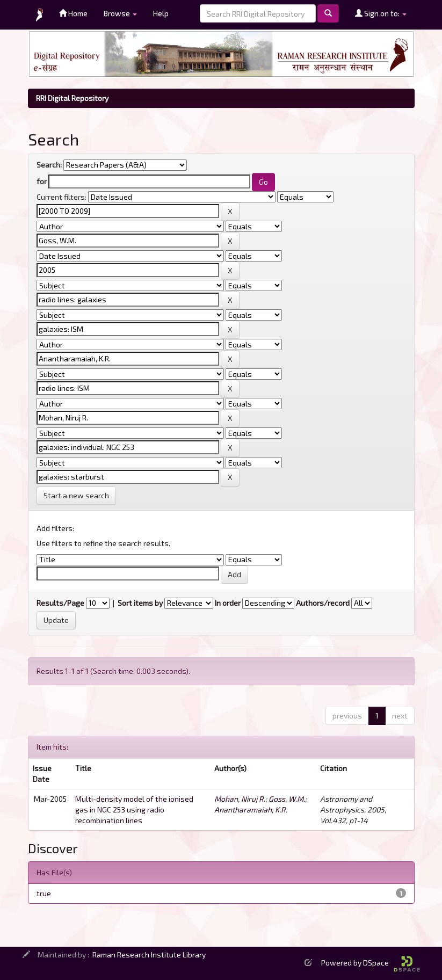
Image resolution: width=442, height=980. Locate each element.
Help (161, 13)
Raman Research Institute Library (149, 954)
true (44, 893)
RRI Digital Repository (72, 98)
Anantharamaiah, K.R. (251, 810)
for (42, 181)
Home (73, 13)
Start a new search (76, 495)
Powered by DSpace (371, 963)
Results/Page (60, 603)
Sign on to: (381, 13)
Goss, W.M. (287, 799)
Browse (120, 13)
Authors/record (323, 603)
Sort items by (140, 603)
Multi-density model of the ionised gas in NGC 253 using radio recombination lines (134, 810)
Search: (49, 165)
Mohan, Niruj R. (240, 799)
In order (228, 603)
